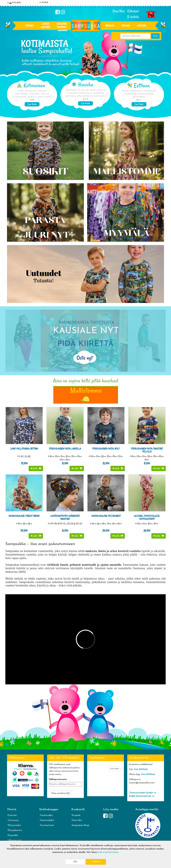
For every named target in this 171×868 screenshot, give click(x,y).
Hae (155, 36)
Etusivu (29, 26)
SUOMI (44, 3)
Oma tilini (119, 11)
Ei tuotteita (133, 17)
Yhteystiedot (14, 825)
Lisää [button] (34, 468)
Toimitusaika (46, 815)
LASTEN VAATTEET (45, 25)
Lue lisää (115, 769)
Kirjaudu (76, 815)
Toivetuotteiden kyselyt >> (143, 793)
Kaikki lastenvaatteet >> (142, 796)
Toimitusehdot (47, 820)
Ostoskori (133, 11)
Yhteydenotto (15, 830)
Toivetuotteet (47, 825)
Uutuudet (142, 26)
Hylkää (96, 862)
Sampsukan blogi (80, 825)
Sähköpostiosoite (58, 779)
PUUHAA (126, 26)
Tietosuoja (13, 820)
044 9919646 (141, 769)
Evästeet (12, 815)
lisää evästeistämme (108, 852)
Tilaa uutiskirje (58, 793)
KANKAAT (110, 26)
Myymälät (13, 835)
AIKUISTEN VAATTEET (62, 25)
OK (75, 862)
